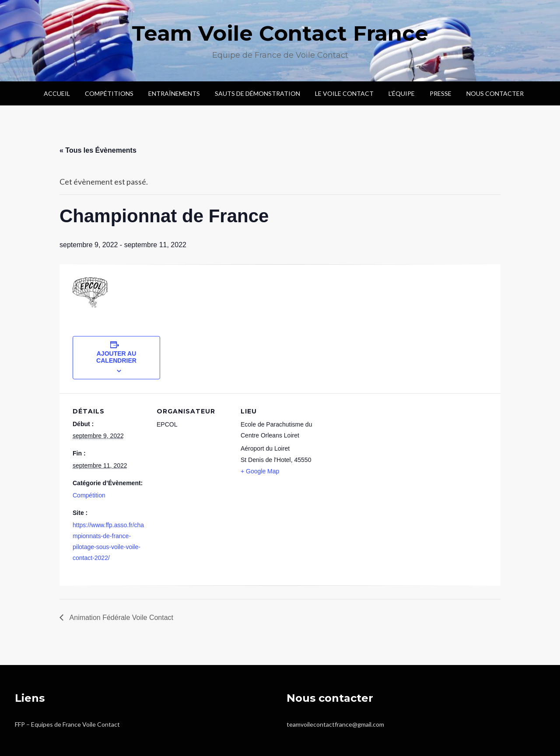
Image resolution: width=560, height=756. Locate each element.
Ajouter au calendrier (116, 357)
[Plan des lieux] (371, 453)
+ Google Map (260, 471)
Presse (441, 93)
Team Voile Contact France (280, 33)
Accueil (57, 93)
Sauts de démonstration (257, 93)
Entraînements (174, 93)
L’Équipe (402, 93)
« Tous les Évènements (98, 150)
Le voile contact (344, 93)
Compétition (89, 495)
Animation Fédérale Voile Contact (121, 618)
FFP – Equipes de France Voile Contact (67, 724)
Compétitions (109, 93)
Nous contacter (495, 93)
